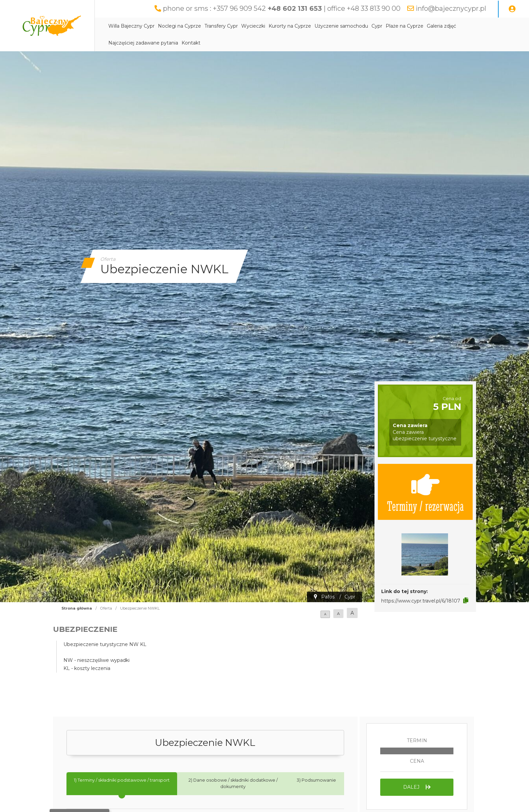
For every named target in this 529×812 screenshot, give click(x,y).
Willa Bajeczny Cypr (131, 26)
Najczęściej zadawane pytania (143, 43)
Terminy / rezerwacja (425, 492)
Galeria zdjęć (441, 26)
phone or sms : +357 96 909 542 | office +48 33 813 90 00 (282, 8)
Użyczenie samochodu (341, 26)
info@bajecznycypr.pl (451, 8)
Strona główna (77, 608)
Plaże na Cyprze (405, 26)
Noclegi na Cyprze (179, 26)
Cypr (377, 26)
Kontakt (191, 43)
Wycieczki (253, 26)
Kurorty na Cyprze (290, 26)
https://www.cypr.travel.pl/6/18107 (421, 601)
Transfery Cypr (221, 26)
